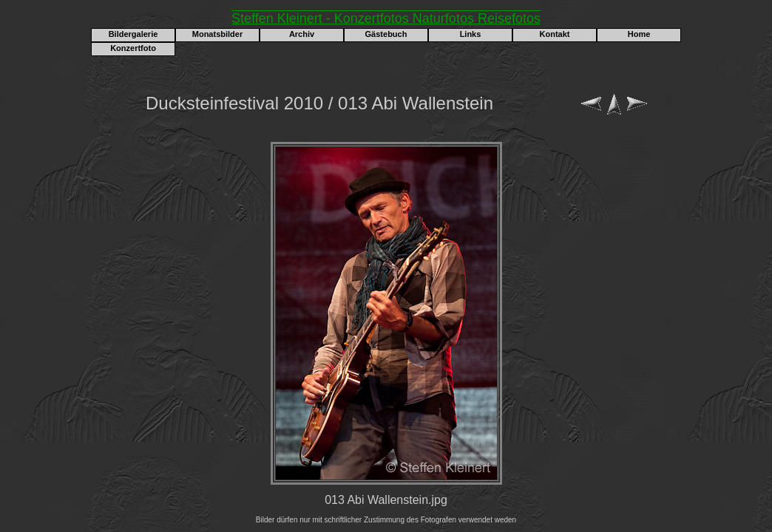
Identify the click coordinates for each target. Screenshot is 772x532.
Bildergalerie (133, 34)
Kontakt (555, 34)
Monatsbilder (217, 34)
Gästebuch (386, 34)
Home (639, 34)
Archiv (302, 34)
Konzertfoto (133, 48)
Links (471, 34)
